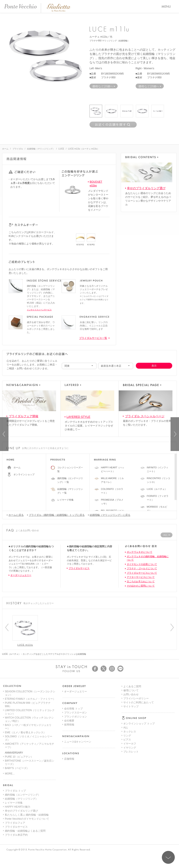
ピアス (127, 708)
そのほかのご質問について (141, 586)
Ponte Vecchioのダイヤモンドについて (27, 819)
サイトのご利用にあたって (139, 748)
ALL (126, 695)
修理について (131, 736)
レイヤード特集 (65, 500)
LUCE (61, 149)
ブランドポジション (76, 717)
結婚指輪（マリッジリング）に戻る (109, 515)
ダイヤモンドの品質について (142, 564)
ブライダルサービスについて (142, 573)
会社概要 (69, 721)
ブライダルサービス (79, 568)
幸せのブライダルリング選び (146, 188)
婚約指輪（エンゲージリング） (23, 795)
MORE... (10, 774)
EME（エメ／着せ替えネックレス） (25, 732)
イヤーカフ (130, 712)
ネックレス (130, 700)
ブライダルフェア (15, 823)
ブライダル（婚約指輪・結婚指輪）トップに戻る (56, 515)
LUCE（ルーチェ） (157, 489)
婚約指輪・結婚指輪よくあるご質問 (25, 831)
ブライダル (18, 149)
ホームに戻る (15, 515)
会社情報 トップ (73, 709)
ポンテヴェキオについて (140, 552)
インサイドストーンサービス (39, 310)
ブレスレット (131, 720)
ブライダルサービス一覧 (93, 338)
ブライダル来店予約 (16, 835)
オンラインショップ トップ (139, 691)
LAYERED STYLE (78, 417)
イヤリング (130, 716)
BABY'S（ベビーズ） (17, 768)
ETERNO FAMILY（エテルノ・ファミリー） (30, 699)
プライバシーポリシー (136, 744)
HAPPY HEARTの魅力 (18, 807)
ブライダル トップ (15, 791)
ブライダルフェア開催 (23, 416)
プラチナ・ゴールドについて (142, 568)
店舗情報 (69, 759)
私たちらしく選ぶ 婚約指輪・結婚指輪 (27, 815)
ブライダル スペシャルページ (145, 416)
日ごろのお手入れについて (141, 581)
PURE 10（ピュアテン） (19, 757)
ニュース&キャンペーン (78, 742)
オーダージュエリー (21, 575)
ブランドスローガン (76, 713)
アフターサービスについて (141, 577)
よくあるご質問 (132, 732)
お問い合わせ (131, 740)
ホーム (5, 149)
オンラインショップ (24, 474)
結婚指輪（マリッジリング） (41, 149)
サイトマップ (131, 752)
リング (127, 704)
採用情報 (69, 725)
